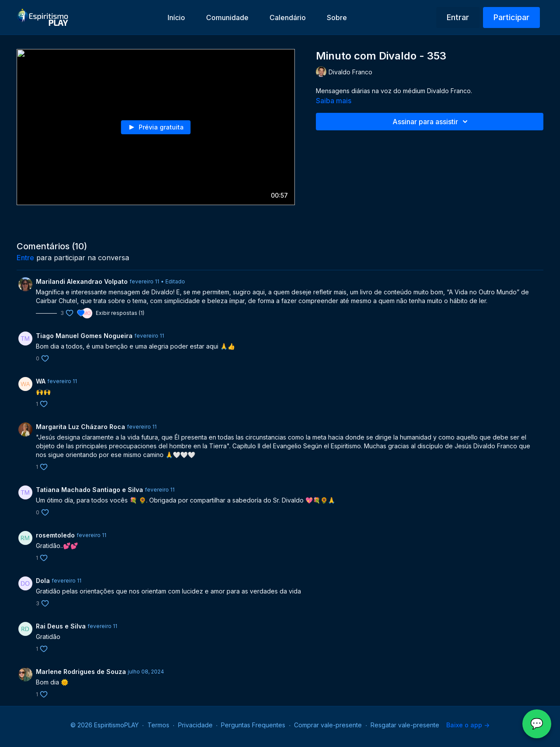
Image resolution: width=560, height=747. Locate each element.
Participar (511, 17)
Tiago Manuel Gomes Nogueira (84, 336)
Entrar (458, 17)
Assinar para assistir (431, 122)
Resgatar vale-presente (405, 725)
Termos (158, 725)
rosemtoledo (55, 535)
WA (41, 381)
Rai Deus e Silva (61, 626)
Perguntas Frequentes (253, 725)
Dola (43, 581)
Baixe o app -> (468, 725)
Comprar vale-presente (328, 725)
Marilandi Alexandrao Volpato (82, 281)
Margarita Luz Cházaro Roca (80, 427)
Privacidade (195, 725)
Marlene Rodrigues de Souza (81, 672)
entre (25, 258)
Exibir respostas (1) (120, 313)
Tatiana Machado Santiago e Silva (89, 490)
